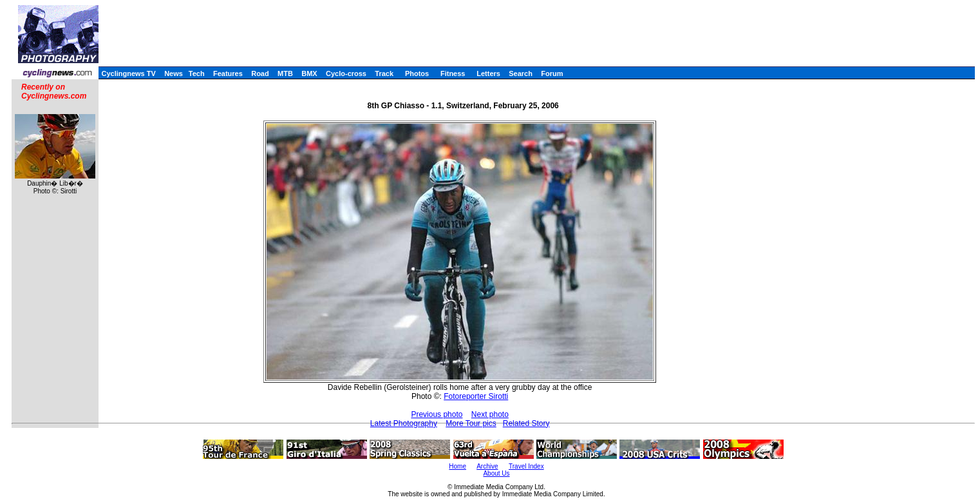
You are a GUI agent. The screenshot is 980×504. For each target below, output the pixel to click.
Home (457, 466)
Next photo (490, 414)
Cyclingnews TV (128, 73)
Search (521, 73)
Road (260, 73)
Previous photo (437, 414)
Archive (487, 466)
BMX (309, 73)
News (174, 73)
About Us (496, 473)
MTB (285, 73)
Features (228, 73)
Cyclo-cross (346, 73)
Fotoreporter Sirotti (476, 396)
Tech (197, 73)
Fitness (453, 73)
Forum (552, 73)
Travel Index (526, 466)
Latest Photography (404, 423)
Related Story (526, 423)
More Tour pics (471, 423)
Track (384, 73)
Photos (417, 73)
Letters (488, 73)
